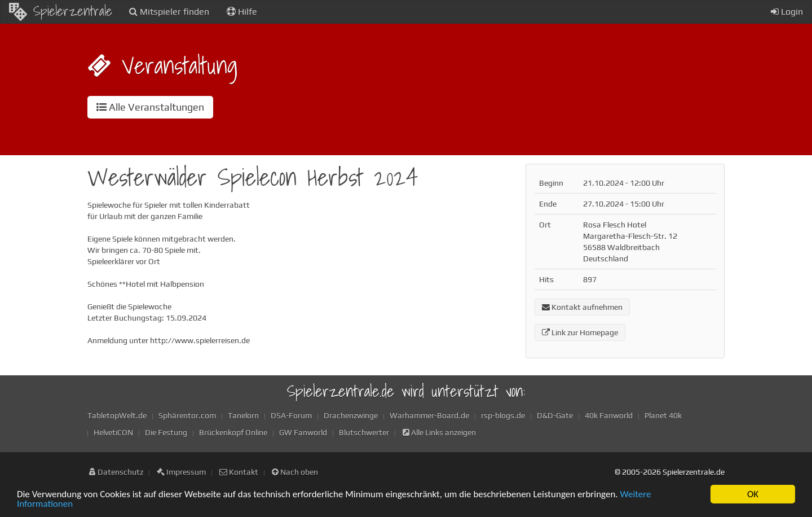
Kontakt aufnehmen (582, 307)
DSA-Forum (291, 415)
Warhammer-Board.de (429, 415)
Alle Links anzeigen (439, 432)
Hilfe (242, 12)
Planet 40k (663, 415)
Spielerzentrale (61, 11)
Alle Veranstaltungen (150, 107)
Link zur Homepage (580, 332)
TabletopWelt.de (117, 415)
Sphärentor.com (187, 415)
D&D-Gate (555, 415)
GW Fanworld (303, 432)
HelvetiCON (113, 432)
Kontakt (239, 472)
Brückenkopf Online (233, 432)
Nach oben (295, 472)
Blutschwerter (364, 432)
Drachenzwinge (351, 415)
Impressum (181, 472)
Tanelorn (243, 415)
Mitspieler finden (169, 12)
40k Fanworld (609, 415)
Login (787, 12)
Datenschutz (116, 472)
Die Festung (166, 432)
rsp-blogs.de (503, 415)
